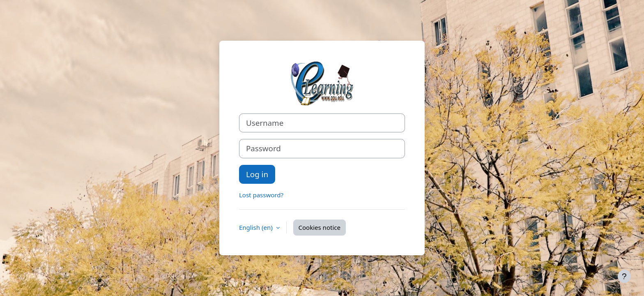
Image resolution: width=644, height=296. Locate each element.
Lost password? (261, 195)
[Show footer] (624, 276)
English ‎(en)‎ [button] (257, 227)
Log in (257, 174)
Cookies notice (320, 227)
